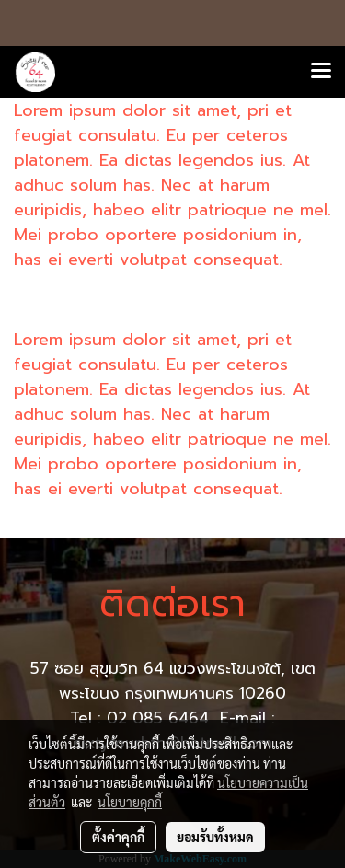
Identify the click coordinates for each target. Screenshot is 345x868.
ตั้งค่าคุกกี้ (118, 837)
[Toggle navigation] (321, 72)
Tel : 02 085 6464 (142, 718)
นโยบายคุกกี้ (130, 802)
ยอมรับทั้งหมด (215, 837)
